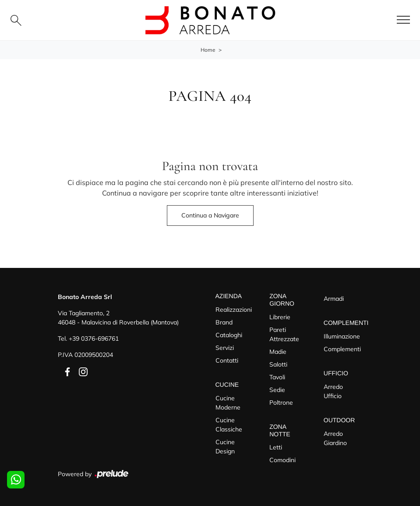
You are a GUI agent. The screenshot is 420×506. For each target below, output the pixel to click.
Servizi (225, 348)
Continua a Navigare (210, 215)
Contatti (227, 360)
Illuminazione (342, 336)
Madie (278, 352)
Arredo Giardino (335, 438)
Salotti (278, 364)
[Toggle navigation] (403, 20)
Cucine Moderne (228, 403)
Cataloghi (229, 335)
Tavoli (277, 377)
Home (208, 50)
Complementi (342, 349)
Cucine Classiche (229, 425)
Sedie (277, 390)
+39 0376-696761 (94, 339)
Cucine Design (225, 447)
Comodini (282, 460)
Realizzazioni (234, 310)
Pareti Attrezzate (284, 334)
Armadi (334, 299)
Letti (276, 447)
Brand (224, 322)
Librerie (280, 317)
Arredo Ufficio (333, 391)
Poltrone (281, 403)
